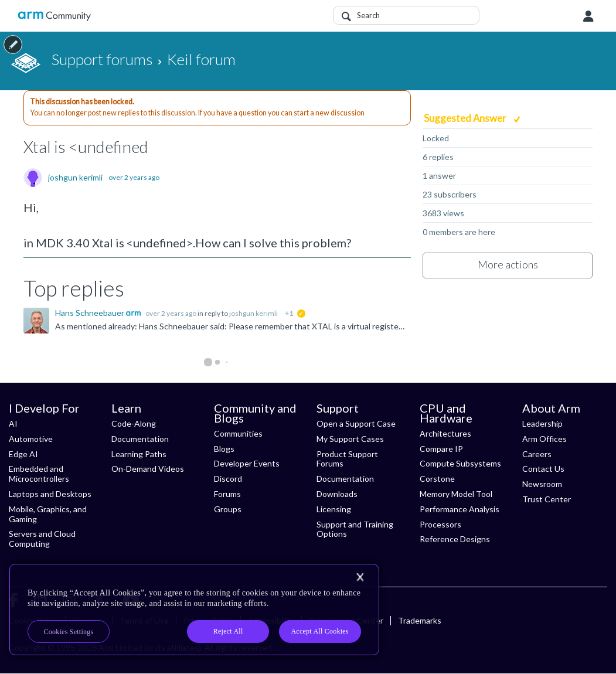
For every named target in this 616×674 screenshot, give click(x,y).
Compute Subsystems (460, 463)
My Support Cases (350, 439)
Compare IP (441, 449)
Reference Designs (455, 539)
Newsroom (542, 484)
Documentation (140, 439)
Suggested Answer (466, 118)
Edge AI (23, 454)
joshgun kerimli (75, 178)
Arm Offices (544, 439)
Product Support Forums (347, 459)
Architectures (445, 433)
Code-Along (134, 423)
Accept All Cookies (319, 631)
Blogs (224, 449)
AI (13, 423)
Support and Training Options (355, 529)
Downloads (337, 494)
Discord (228, 479)
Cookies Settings (69, 632)
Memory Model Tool (456, 494)
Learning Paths (139, 454)
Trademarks (420, 620)
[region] (194, 610)
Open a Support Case (356, 423)
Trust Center (547, 499)
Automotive (31, 439)
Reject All (228, 631)
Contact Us (543, 469)
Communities (238, 433)
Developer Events (247, 463)
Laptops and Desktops (50, 494)
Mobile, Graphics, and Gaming (48, 514)
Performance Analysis (460, 509)
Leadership (542, 423)
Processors (440, 524)
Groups (228, 509)
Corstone (437, 479)
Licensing (334, 509)
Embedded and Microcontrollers (39, 474)
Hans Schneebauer (91, 313)
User (588, 16)
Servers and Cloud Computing (42, 539)
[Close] (360, 577)
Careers (537, 454)
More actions (508, 264)
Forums (227, 494)
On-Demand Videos (148, 469)
